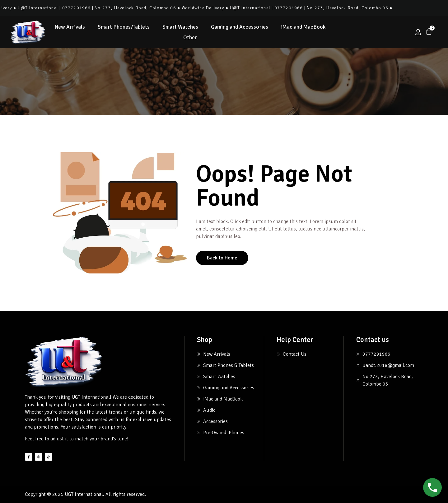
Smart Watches (180, 27)
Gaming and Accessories (240, 27)
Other (190, 37)
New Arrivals (70, 27)
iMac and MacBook (303, 27)
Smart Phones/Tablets (124, 27)
